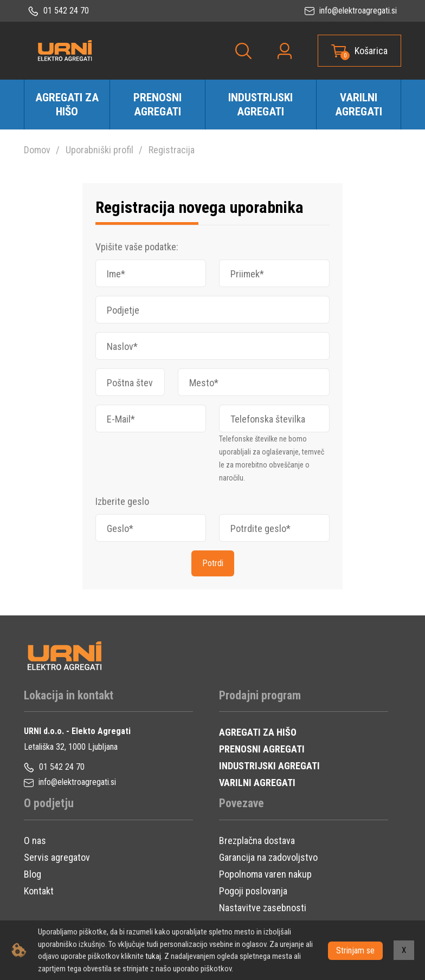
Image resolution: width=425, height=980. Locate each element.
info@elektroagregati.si (351, 11)
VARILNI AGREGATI (257, 783)
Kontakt (39, 891)
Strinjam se (355, 950)
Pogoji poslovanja (253, 891)
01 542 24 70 (59, 11)
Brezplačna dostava (257, 841)
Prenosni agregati (157, 105)
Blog (33, 874)
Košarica (371, 51)
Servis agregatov (57, 857)
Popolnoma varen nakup (265, 874)
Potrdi (213, 563)
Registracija (172, 150)
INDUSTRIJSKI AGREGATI (269, 766)
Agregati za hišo (67, 105)
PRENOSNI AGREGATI (262, 749)
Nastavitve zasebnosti (263, 908)
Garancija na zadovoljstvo (268, 857)
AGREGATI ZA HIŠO (258, 732)
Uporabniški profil (99, 150)
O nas (35, 841)
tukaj (153, 956)
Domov (37, 150)
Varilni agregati (359, 105)
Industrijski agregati (260, 105)
